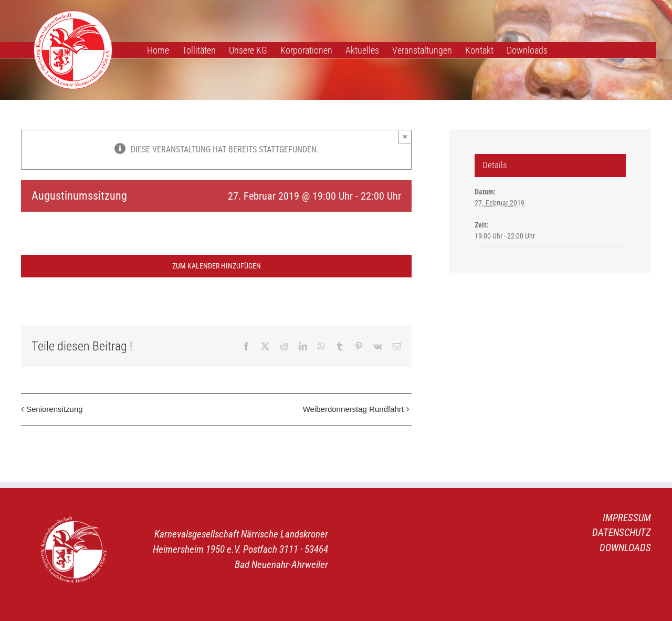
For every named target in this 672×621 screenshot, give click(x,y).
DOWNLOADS (625, 548)
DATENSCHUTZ (622, 532)
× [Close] (405, 136)
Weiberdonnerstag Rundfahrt (353, 409)
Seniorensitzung (55, 409)
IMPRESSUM (627, 518)
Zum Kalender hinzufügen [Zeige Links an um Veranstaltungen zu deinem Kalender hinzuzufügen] (217, 266)
